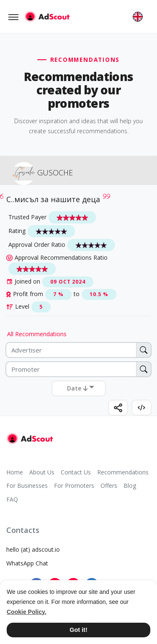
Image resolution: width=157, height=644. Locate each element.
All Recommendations (37, 334)
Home (15, 472)
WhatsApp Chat (27, 563)
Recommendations (123, 472)
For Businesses (27, 486)
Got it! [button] (78, 630)
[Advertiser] (78, 350)
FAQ (12, 499)
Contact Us (76, 472)
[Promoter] (78, 369)
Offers (109, 486)
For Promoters (74, 486)
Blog (130, 486)
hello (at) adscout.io (33, 549)
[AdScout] (30, 439)
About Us (42, 472)
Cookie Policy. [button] (27, 612)
